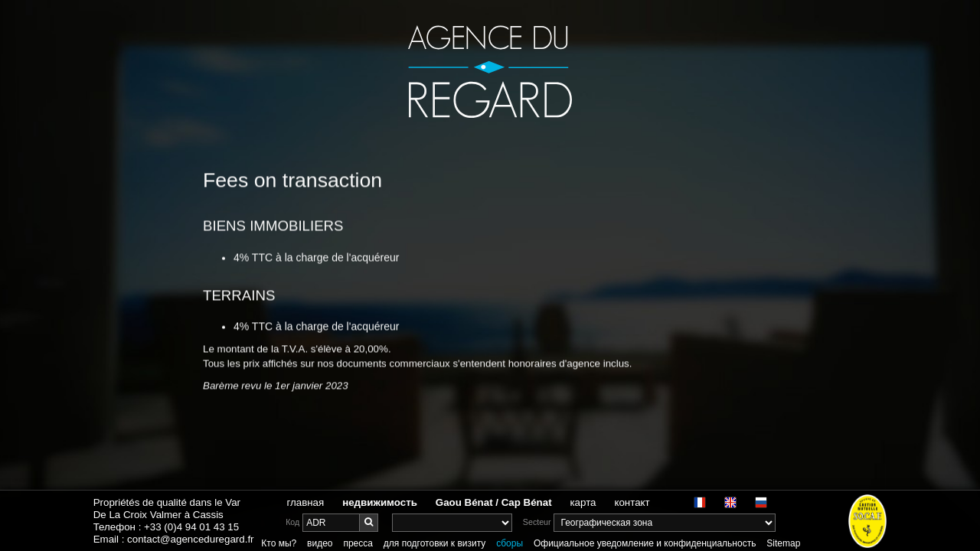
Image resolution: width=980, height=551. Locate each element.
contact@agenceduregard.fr (190, 539)
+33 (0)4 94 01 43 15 (191, 527)
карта (583, 502)
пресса (358, 543)
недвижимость (380, 502)
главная (305, 502)
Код (292, 522)
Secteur (537, 522)
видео (320, 543)
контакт (632, 502)
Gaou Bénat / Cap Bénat (494, 502)
